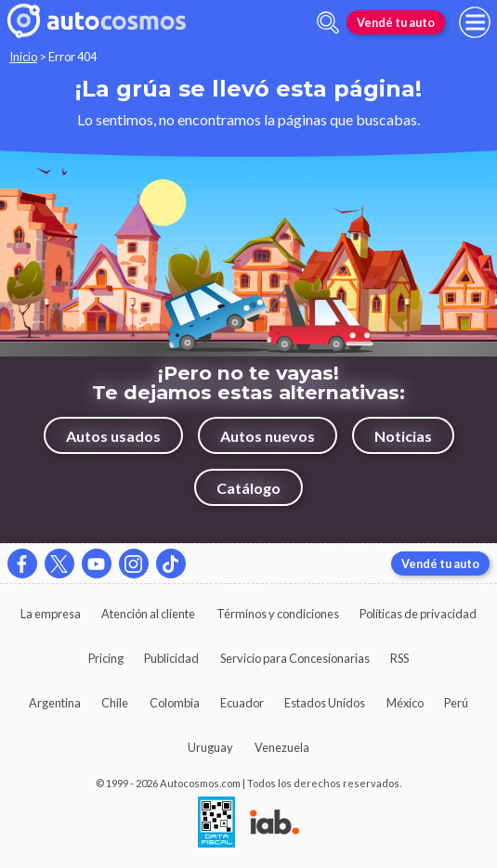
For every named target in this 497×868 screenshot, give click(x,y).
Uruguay (210, 747)
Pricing (106, 658)
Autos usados (113, 436)
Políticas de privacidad (418, 614)
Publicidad (171, 658)
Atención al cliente (148, 614)
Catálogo (248, 488)
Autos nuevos (268, 436)
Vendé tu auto (396, 22)
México (405, 703)
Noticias (403, 436)
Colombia (175, 703)
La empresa (51, 614)
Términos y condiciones (278, 614)
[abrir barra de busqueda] (328, 23)
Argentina (55, 703)
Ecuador (242, 703)
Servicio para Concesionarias (295, 658)
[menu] (475, 22)
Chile (115, 703)
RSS (399, 658)
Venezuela (282, 747)
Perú (456, 703)
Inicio (23, 57)
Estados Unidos (325, 703)
